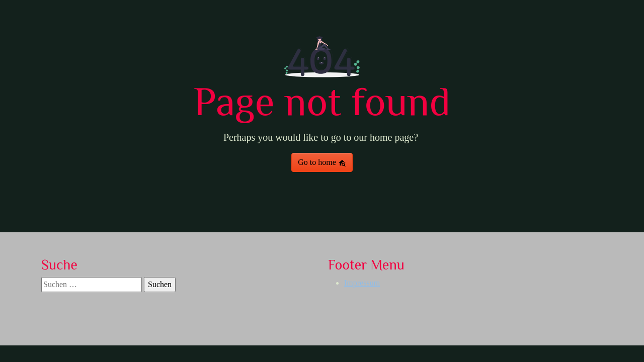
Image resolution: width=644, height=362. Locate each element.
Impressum (362, 283)
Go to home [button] (322, 162)
